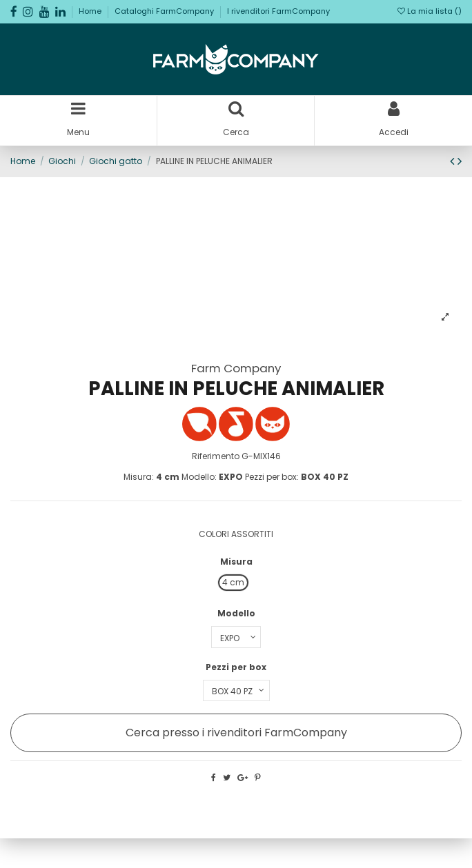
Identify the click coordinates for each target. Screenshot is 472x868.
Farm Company (236, 368)
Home (91, 11)
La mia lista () (430, 11)
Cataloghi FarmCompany (165, 11)
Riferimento (216, 456)
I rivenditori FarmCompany (278, 11)
